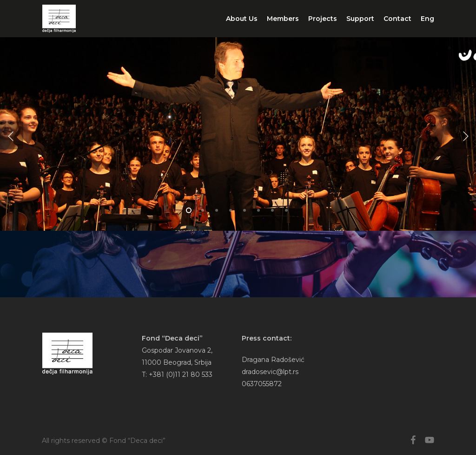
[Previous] (12, 135)
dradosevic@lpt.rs (270, 372)
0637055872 (262, 384)
